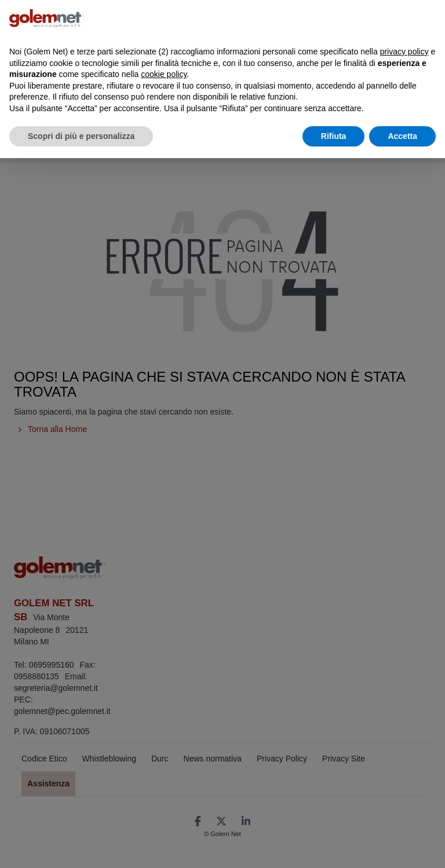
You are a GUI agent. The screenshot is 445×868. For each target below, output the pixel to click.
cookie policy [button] (164, 74)
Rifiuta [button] (334, 136)
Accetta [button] (402, 136)
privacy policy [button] (404, 52)
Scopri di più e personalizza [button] (81, 136)
